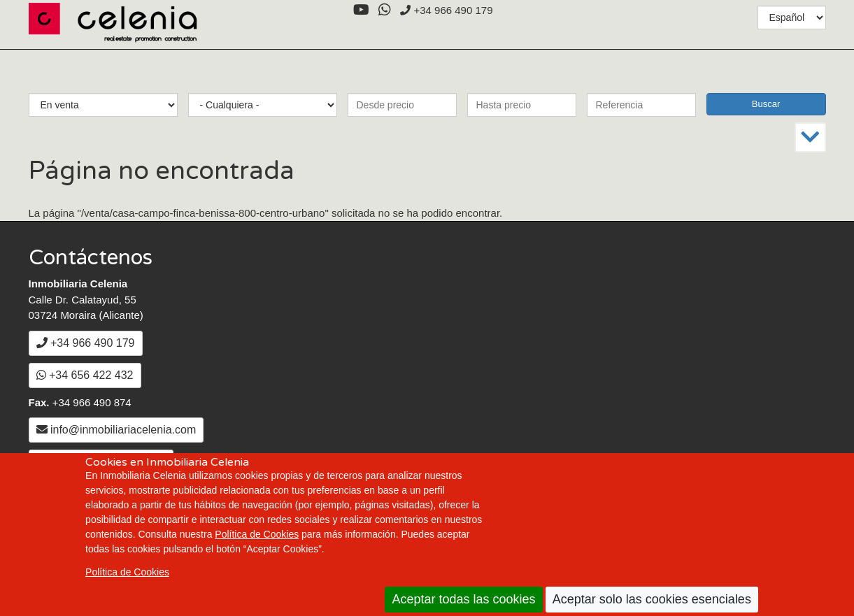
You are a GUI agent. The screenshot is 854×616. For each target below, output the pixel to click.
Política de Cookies (257, 534)
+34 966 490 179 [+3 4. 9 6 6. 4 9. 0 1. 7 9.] (446, 10)
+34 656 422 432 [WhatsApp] (85, 375)
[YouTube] (361, 10)
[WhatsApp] (384, 10)
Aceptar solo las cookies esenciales (652, 599)
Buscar (766, 104)
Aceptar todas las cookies (463, 599)
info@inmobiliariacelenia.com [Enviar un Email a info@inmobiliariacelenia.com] (116, 430)
